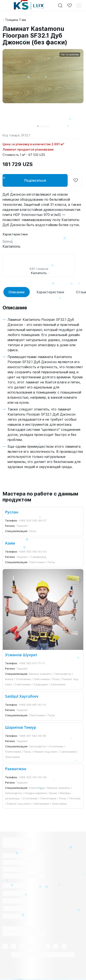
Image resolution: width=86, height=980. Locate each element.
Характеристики (50, 292)
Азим (10, 543)
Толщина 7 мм (15, 20)
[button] (38, 126)
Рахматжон (16, 769)
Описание (17, 292)
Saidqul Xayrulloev (22, 696)
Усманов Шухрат (21, 655)
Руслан (12, 512)
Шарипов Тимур (21, 727)
